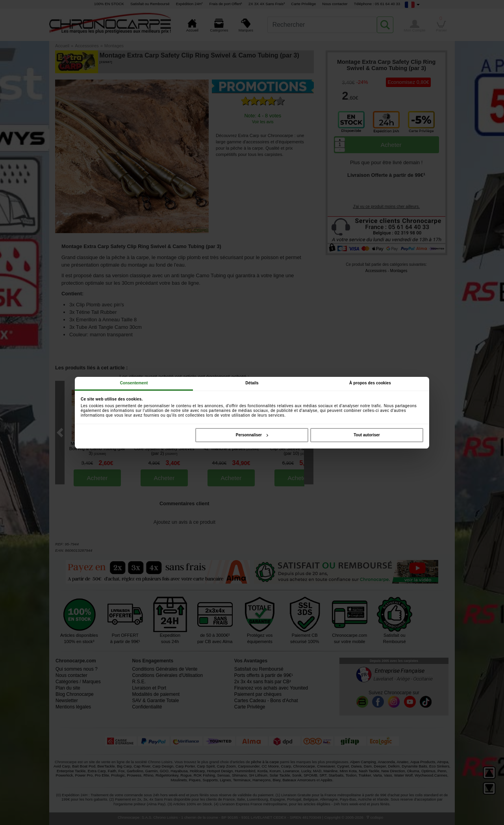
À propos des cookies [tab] (370, 383)
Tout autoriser (367, 435)
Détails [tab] (252, 383)
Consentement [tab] (134, 383)
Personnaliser (252, 435)
